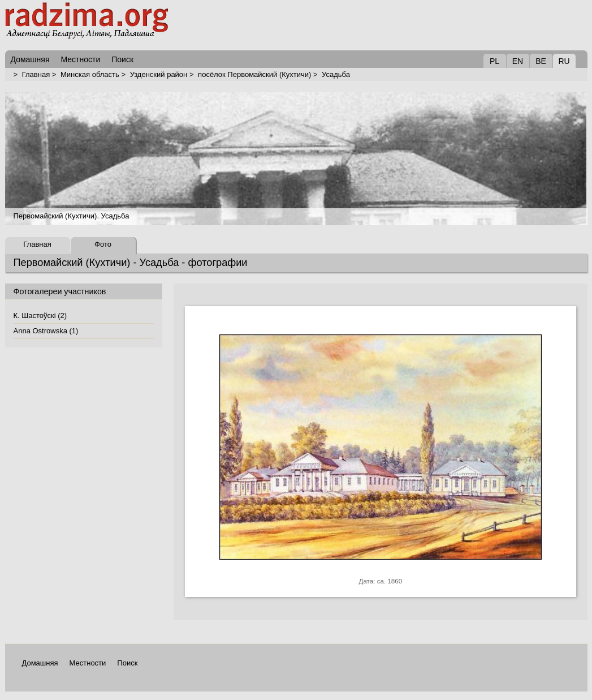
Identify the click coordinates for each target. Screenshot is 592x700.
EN (518, 61)
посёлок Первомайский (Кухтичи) (254, 74)
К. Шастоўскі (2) (40, 315)
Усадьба (336, 74)
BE (541, 61)
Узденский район (159, 74)
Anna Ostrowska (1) (46, 331)
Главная (36, 74)
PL (494, 61)
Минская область (90, 74)
